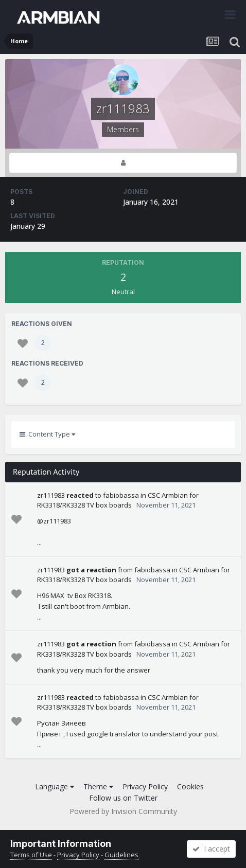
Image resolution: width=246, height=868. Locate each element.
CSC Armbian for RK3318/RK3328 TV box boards (118, 500)
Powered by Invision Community (123, 811)
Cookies (190, 786)
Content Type (47, 434)
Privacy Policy (145, 786)
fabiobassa (121, 495)
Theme (98, 786)
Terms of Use (31, 855)
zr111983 (51, 495)
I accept (211, 849)
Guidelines (121, 855)
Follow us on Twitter (123, 798)
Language (55, 786)
